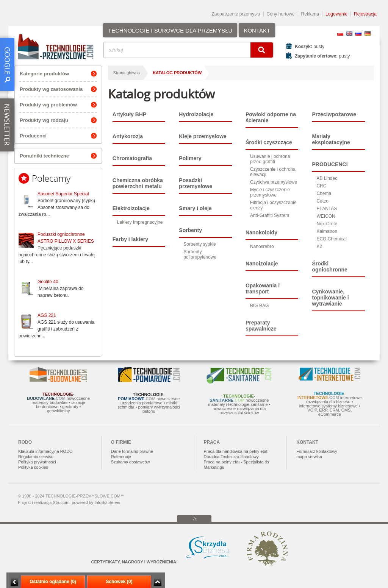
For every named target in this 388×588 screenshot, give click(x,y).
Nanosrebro (262, 246)
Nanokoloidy (261, 232)
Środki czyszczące (269, 142)
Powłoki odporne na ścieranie (271, 117)
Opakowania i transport (263, 289)
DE (368, 34)
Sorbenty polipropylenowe (200, 254)
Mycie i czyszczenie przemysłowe (270, 192)
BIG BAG (259, 306)
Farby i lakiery (130, 239)
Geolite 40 (48, 282)
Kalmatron (327, 231)
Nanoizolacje (262, 264)
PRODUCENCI (330, 164)
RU (358, 34)
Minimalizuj (14, 582)
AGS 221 (47, 315)
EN (349, 34)
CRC (321, 186)
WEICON (326, 216)
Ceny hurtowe (281, 14)
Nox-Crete (327, 224)
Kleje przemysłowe (203, 136)
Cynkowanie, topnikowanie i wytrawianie (330, 298)
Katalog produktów (177, 73)
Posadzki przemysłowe (196, 183)
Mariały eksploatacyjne (331, 139)
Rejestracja (365, 14)
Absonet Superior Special (63, 194)
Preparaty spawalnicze (261, 326)
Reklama (310, 14)
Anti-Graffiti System (270, 215)
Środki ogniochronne (329, 267)
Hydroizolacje (196, 114)
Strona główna (127, 73)
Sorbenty (190, 230)
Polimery (190, 158)
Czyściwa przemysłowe (274, 182)
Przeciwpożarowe (334, 114)
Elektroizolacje (131, 208)
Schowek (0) (119, 582)
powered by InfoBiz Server (96, 502)
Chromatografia (132, 158)
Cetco (322, 201)
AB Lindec (327, 178)
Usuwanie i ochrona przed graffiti (270, 159)
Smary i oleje (195, 208)
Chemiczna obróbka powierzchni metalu (138, 183)
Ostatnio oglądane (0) (53, 582)
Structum (61, 502)
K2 (319, 246)
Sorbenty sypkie (199, 244)
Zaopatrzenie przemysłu (236, 14)
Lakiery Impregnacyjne (140, 222)
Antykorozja (128, 136)
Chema (324, 193)
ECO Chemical (331, 239)
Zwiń (157, 582)
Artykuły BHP (129, 114)
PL (340, 34)
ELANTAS (327, 209)
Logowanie (336, 14)
